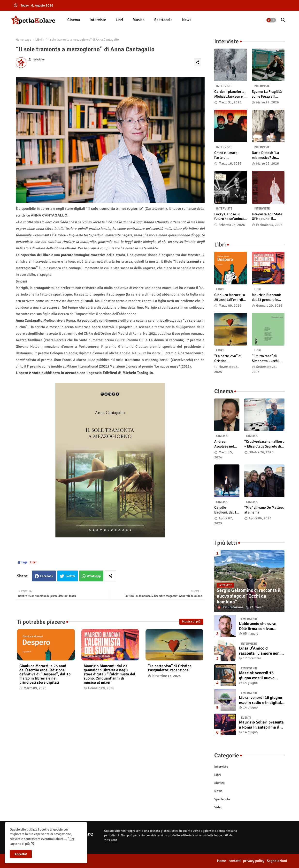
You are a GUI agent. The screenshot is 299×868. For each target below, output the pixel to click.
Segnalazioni (277, 861)
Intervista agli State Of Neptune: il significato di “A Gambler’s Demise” (267, 217)
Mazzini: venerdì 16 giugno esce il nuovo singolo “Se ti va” (257, 676)
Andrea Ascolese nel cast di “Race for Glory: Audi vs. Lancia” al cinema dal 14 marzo (226, 444)
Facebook (47, 576)
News (187, 20)
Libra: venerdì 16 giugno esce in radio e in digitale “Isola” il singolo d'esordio (261, 700)
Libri (119, 20)
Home (222, 861)
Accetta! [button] (21, 854)
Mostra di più (191, 622)
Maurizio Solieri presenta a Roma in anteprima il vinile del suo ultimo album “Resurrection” (261, 725)
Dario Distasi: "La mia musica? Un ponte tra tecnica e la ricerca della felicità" (268, 155)
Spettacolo (163, 20)
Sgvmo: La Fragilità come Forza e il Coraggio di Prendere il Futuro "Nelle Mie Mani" (267, 94)
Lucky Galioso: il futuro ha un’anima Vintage (229, 217)
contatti (235, 861)
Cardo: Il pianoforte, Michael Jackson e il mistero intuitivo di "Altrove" (230, 94)
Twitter (70, 576)
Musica (139, 20)
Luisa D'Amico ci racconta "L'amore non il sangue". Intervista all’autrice (261, 651)
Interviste (98, 20)
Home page (23, 40)
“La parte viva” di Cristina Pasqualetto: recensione (170, 668)
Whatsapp (94, 576)
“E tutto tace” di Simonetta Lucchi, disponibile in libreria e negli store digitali (268, 358)
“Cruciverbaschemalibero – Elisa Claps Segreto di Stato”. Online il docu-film (264, 444)
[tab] (74, 20)
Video (218, 807)
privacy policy (254, 861)
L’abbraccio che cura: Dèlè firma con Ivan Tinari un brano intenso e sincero (261, 626)
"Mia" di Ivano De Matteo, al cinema (264, 510)
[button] (271, 20)
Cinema (74, 20)
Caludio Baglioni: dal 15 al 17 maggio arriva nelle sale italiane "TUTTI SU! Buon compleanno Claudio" (227, 510)
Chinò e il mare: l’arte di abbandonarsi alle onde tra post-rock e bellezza (230, 155)
